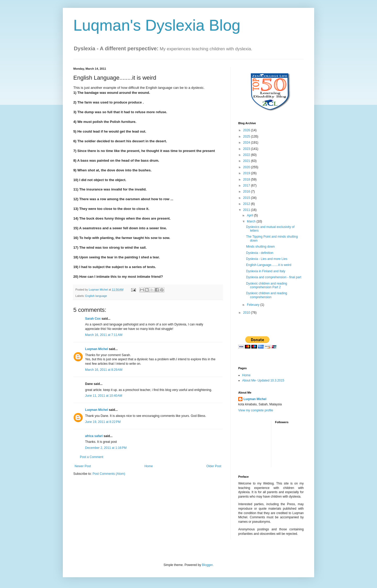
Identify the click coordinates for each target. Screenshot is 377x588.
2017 (247, 186)
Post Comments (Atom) (109, 474)
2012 (247, 204)
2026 (247, 130)
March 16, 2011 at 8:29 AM (104, 370)
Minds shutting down (260, 247)
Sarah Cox (93, 319)
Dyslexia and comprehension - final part (274, 277)
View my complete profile (256, 410)
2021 (247, 161)
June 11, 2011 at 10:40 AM (104, 396)
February (254, 305)
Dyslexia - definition (260, 253)
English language (96, 296)
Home (149, 466)
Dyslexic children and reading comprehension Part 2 (267, 285)
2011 (247, 210)
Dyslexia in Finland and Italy (266, 271)
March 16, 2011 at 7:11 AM (104, 335)
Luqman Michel (96, 349)
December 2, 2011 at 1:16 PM (106, 448)
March (252, 221)
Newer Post (83, 466)
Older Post (214, 466)
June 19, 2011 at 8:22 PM (103, 422)
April (250, 215)
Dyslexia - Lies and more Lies (267, 259)
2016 (247, 192)
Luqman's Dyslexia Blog (157, 25)
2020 (247, 167)
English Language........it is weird (269, 265)
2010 (247, 313)
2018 (247, 179)
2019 (247, 173)
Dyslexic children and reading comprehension (267, 295)
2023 (247, 149)
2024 (247, 143)
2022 (247, 155)
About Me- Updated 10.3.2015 (263, 380)
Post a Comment (92, 457)
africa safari (94, 436)
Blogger (207, 565)
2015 (247, 198)
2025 (247, 137)
